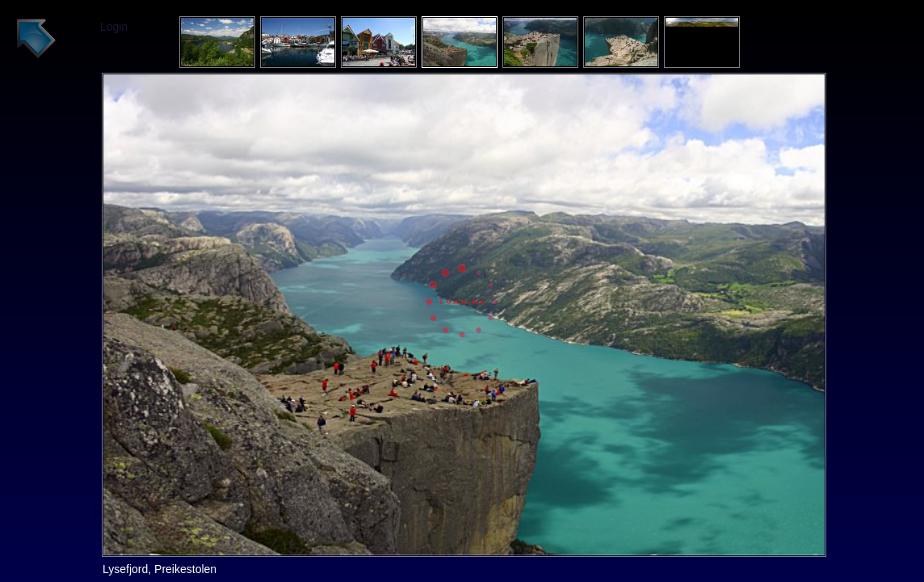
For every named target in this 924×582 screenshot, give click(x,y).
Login (114, 27)
